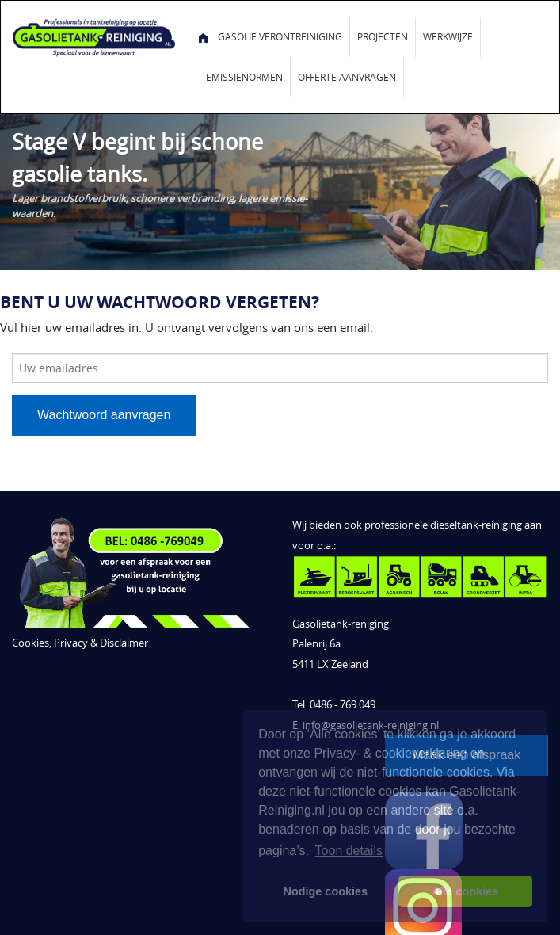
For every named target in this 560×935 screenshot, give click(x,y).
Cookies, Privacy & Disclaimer (80, 643)
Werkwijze (448, 36)
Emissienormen (244, 77)
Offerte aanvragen (347, 77)
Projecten (383, 36)
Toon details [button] (349, 851)
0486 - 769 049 (343, 705)
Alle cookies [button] (465, 891)
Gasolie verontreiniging (280, 36)
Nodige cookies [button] (326, 891)
